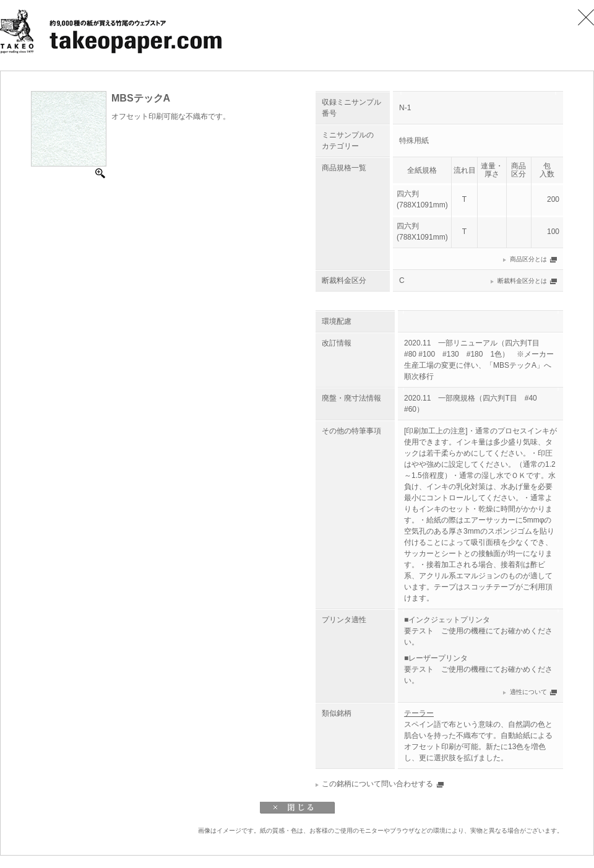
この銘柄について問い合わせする (377, 784)
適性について (528, 692)
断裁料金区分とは (522, 281)
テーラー (419, 713)
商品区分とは (528, 259)
